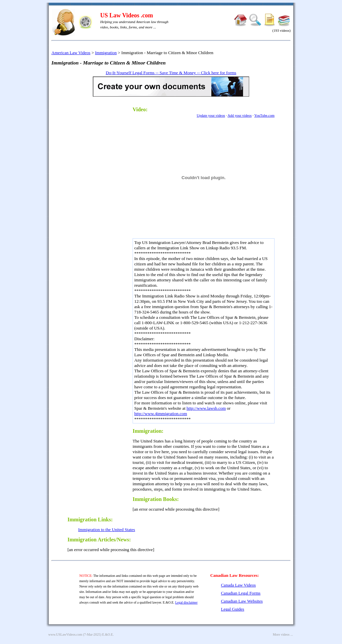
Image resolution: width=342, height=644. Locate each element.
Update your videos (211, 115)
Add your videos (239, 115)
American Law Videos (71, 53)
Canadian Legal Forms (240, 593)
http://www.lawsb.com (206, 408)
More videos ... (283, 634)
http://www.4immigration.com (161, 414)
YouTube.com (264, 115)
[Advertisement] (98, 203)
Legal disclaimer (187, 602)
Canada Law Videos (238, 585)
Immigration (106, 53)
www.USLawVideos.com (65, 634)
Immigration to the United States (107, 530)
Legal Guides (232, 609)
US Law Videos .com (127, 15)
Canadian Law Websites (242, 601)
